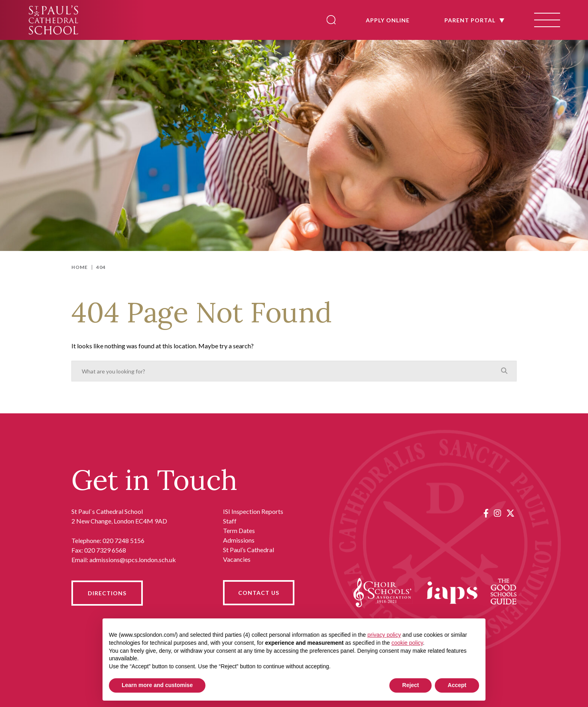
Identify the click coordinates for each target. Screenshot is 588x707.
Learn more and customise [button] (157, 685)
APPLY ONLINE (388, 20)
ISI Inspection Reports (253, 511)
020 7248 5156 (123, 540)
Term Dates (239, 530)
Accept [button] (457, 685)
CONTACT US (259, 593)
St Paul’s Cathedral (249, 550)
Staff (230, 521)
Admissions (239, 540)
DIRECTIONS (107, 593)
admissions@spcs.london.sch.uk (133, 560)
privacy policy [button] (384, 635)
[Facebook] (486, 513)
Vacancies (237, 559)
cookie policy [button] (407, 643)
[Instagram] (497, 513)
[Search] (331, 20)
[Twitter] (510, 513)
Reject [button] (410, 685)
